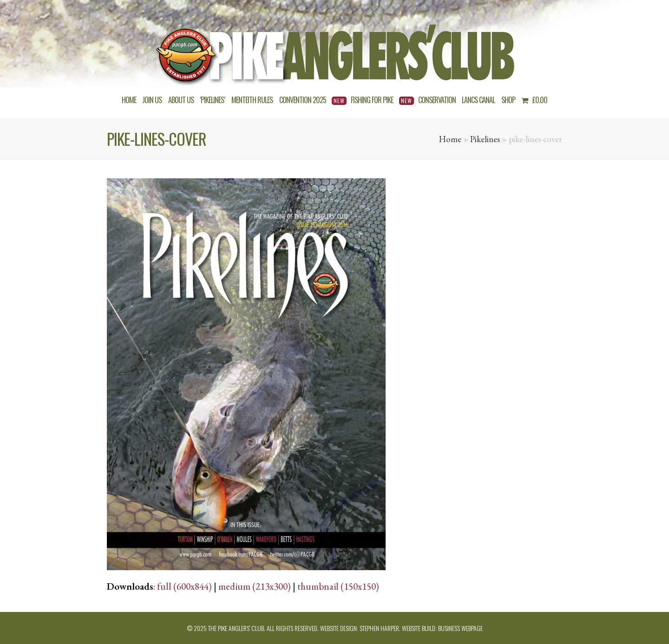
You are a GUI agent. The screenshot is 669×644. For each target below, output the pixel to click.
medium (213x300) (255, 586)
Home (450, 139)
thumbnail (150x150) (338, 586)
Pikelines (485, 139)
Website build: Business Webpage (442, 628)
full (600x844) (184, 586)
